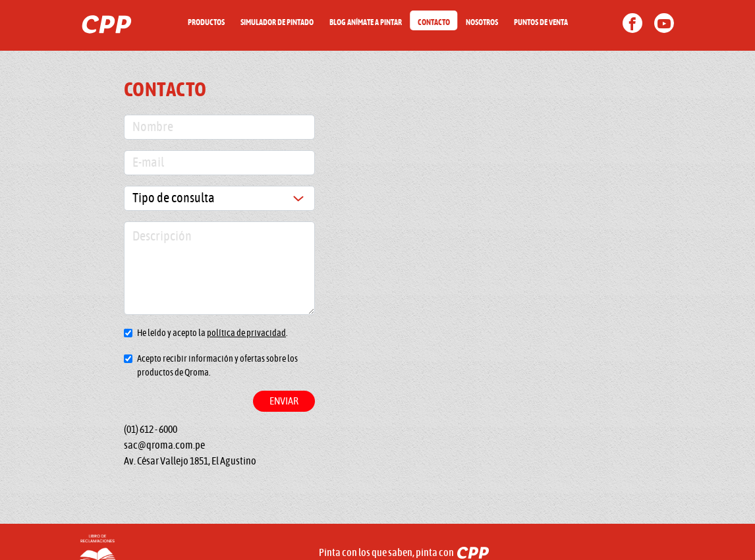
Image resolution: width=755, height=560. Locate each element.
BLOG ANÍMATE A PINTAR (366, 22)
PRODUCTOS (206, 22)
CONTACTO (434, 22)
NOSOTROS (482, 22)
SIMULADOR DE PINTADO (277, 22)
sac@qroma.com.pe (164, 445)
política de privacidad (246, 333)
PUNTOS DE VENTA (541, 22)
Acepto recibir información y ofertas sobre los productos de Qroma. (217, 366)
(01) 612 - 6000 (151, 430)
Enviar (284, 401)
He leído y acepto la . (212, 333)
